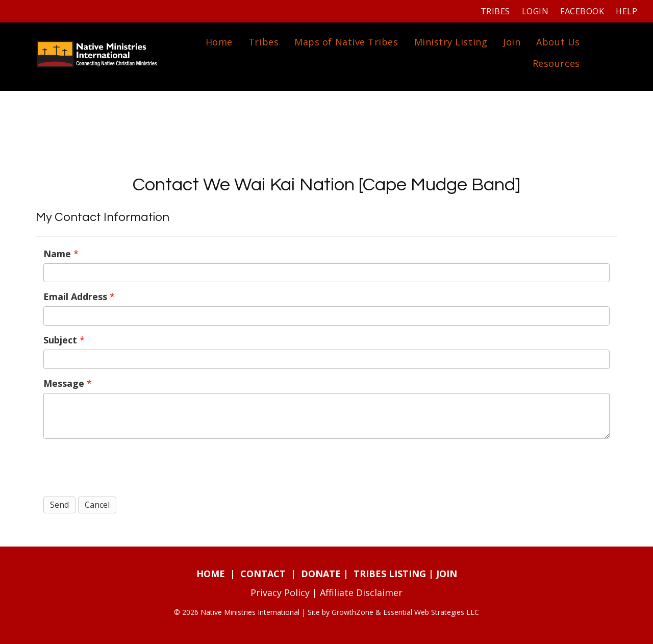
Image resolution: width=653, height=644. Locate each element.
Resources (556, 63)
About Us (558, 42)
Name (57, 254)
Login (535, 11)
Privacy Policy (280, 592)
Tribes (495, 11)
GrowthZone (353, 612)
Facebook (582, 11)
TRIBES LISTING (390, 574)
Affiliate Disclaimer (361, 592)
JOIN (447, 574)
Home (219, 42)
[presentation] (121, 466)
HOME (211, 574)
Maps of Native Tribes (346, 42)
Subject (60, 340)
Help (626, 11)
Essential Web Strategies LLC (431, 612)
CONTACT (263, 574)
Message (64, 383)
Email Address (75, 296)
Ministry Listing (451, 42)
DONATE (321, 574)
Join (512, 42)
